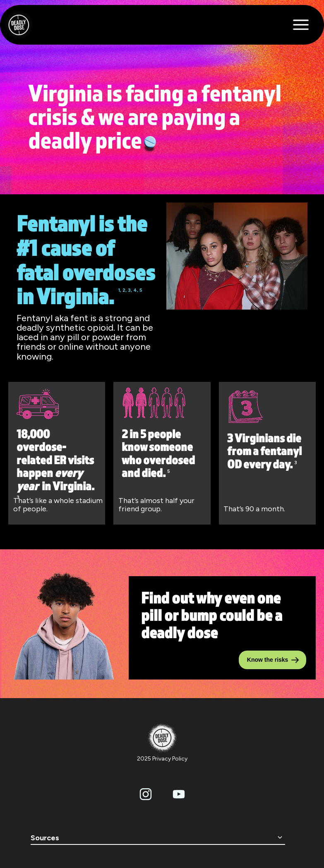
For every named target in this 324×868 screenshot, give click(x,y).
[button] (305, 25)
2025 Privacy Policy (162, 759)
